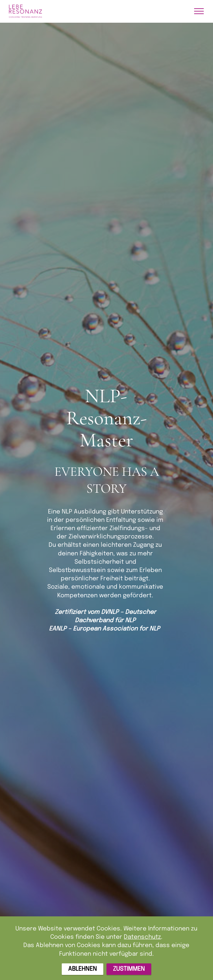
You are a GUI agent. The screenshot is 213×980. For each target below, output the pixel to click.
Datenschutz (142, 943)
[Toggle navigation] (199, 11)
